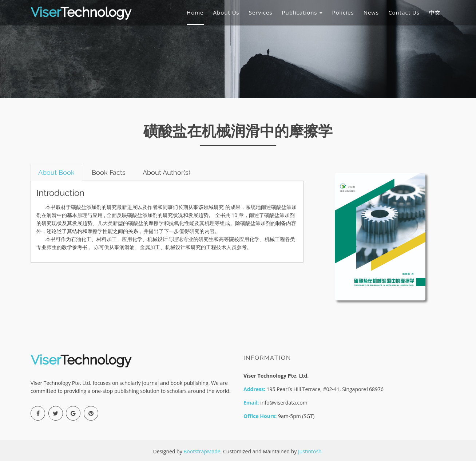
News (371, 12)
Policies (343, 12)
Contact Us (404, 12)
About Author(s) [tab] (166, 172)
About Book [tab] (56, 172)
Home (195, 12)
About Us (226, 12)
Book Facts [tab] (109, 172)
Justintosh (310, 451)
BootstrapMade (202, 451)
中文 (435, 12)
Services (261, 12)
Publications (302, 12)
